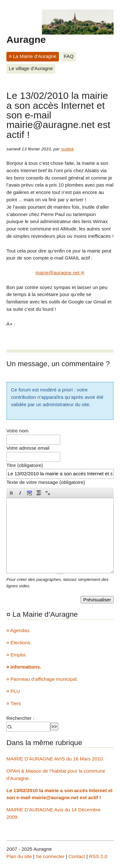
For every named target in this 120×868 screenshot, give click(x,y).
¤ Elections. (19, 643)
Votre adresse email (28, 448)
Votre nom (17, 431)
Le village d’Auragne (31, 68)
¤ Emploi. (16, 655)
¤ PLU (13, 691)
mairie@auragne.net (58, 273)
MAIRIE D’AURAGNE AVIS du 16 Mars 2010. (55, 759)
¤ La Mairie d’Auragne (33, 56)
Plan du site (19, 856)
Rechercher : (20, 718)
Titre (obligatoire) (25, 465)
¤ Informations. (24, 667)
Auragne (26, 39)
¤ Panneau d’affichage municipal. (42, 679)
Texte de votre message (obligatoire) (46, 482)
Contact (77, 856)
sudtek (67, 149)
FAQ (68, 56)
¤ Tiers (14, 703)
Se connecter (50, 856)
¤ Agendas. (19, 630)
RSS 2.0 (98, 856)
